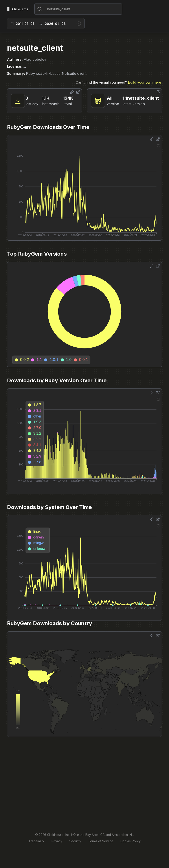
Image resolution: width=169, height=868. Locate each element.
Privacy (57, 841)
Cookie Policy (130, 841)
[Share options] (72, 92)
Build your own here (145, 82)
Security (75, 841)
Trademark (37, 841)
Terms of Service (101, 841)
